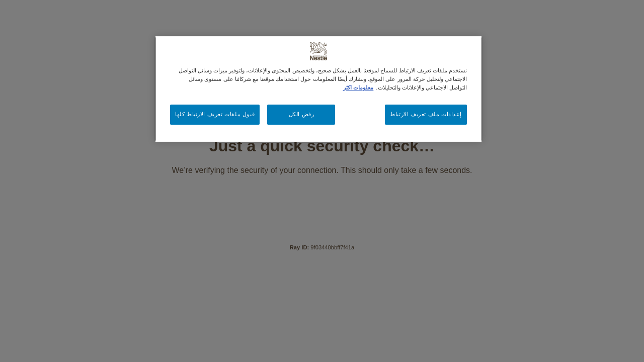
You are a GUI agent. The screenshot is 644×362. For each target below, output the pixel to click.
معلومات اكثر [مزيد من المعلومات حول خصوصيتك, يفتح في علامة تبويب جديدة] (358, 87)
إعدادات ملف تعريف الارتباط (426, 114)
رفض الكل (302, 114)
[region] (318, 89)
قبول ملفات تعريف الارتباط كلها (215, 114)
